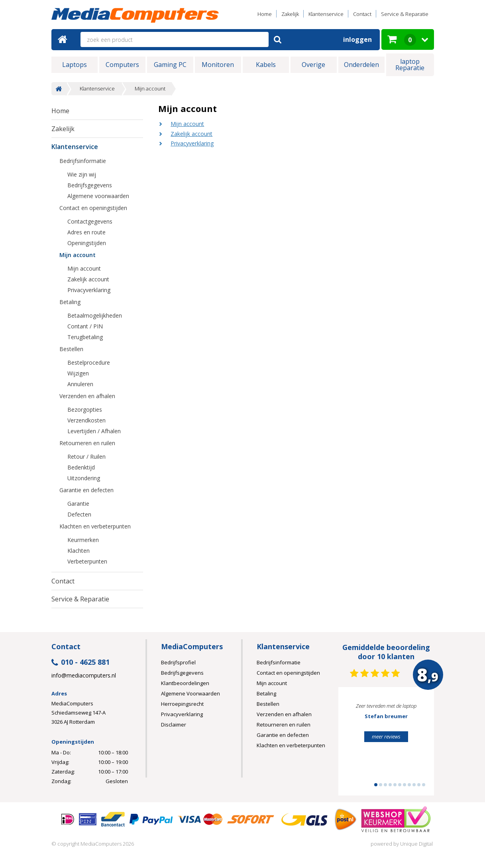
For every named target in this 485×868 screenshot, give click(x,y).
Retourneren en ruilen (87, 443)
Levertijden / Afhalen (94, 431)
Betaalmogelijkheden (95, 315)
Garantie (78, 504)
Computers (122, 65)
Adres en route (86, 232)
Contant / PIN (85, 326)
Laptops (75, 65)
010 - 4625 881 (81, 663)
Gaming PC (170, 65)
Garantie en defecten (86, 490)
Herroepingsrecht (182, 704)
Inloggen (357, 39)
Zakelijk (290, 14)
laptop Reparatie (410, 65)
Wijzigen (78, 373)
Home (265, 14)
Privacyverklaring (192, 143)
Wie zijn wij (82, 174)
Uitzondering (84, 478)
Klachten (79, 551)
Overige (313, 65)
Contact (362, 14)
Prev (357, 745)
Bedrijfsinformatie (83, 161)
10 (419, 785)
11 (424, 785)
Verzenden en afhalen (87, 396)
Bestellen (71, 349)
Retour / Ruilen (86, 457)
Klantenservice (326, 14)
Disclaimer (174, 725)
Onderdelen (361, 65)
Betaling (70, 302)
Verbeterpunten (87, 561)
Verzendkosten (86, 420)
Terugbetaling (85, 337)
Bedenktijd (81, 467)
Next (416, 745)
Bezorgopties (85, 409)
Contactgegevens (90, 221)
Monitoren (218, 65)
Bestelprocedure (89, 362)
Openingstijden (87, 243)
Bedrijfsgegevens (90, 185)
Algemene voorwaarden (98, 196)
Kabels (266, 65)
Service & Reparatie (405, 14)
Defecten (79, 514)
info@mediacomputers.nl (84, 676)
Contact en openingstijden (93, 208)
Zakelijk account (191, 134)
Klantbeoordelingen (185, 683)
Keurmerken (83, 540)
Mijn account (150, 89)
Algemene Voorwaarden (190, 693)
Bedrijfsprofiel (178, 662)
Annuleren (80, 384)
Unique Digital (416, 844)
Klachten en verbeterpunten (95, 526)
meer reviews (386, 736)
